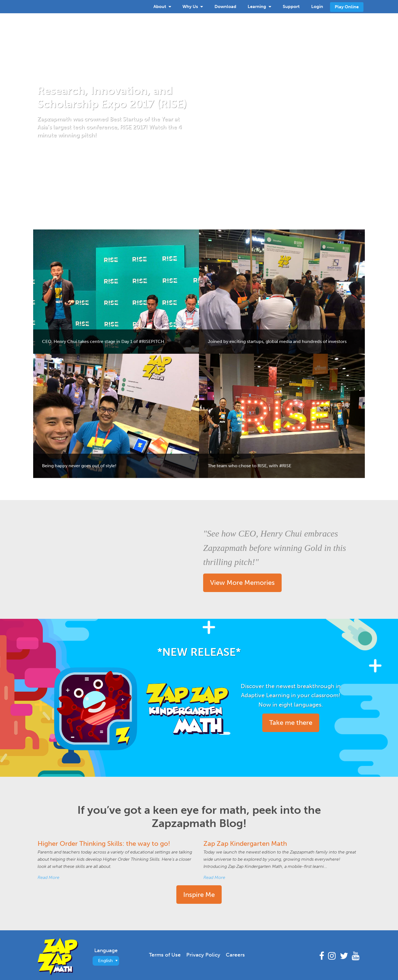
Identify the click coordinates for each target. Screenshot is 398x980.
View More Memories (242, 583)
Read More (49, 877)
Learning (259, 6)
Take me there (291, 723)
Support (291, 6)
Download (225, 6)
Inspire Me (199, 895)
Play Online (347, 7)
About (162, 6)
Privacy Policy (203, 955)
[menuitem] (162, 7)
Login (317, 6)
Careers (235, 955)
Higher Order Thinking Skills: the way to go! (104, 843)
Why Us (193, 6)
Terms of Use (165, 955)
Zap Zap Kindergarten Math (245, 843)
